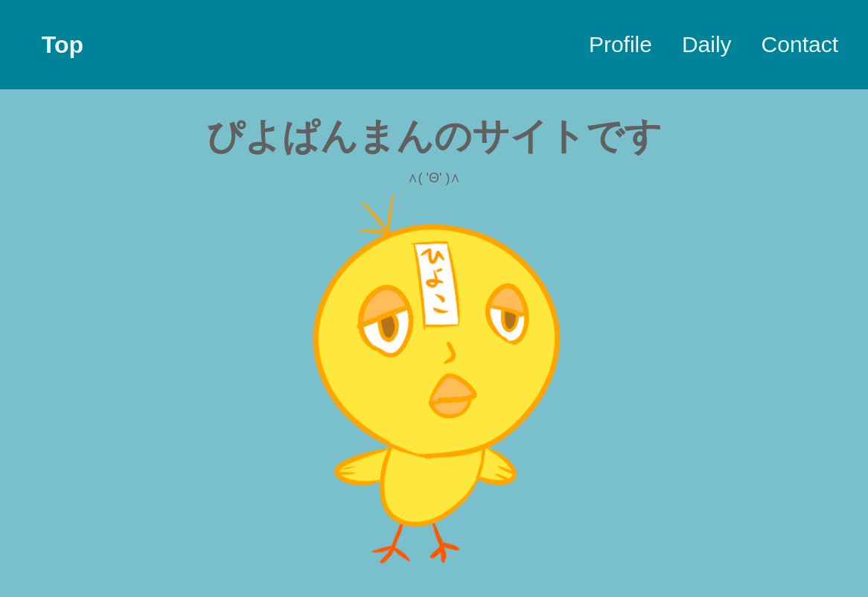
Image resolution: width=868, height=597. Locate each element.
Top (63, 45)
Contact (800, 44)
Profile (620, 44)
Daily (707, 44)
